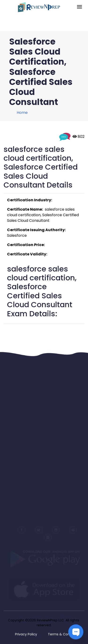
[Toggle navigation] (79, 7)
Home (22, 113)
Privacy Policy (26, 634)
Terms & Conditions (64, 634)
